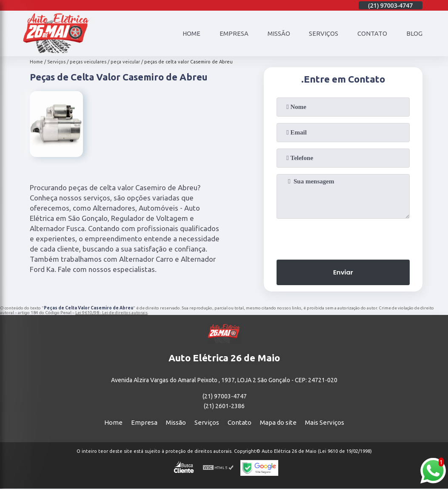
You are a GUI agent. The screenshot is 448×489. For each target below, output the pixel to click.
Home (191, 33)
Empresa (234, 33)
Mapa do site (278, 423)
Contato (372, 33)
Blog (414, 33)
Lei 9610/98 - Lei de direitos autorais (111, 313)
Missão (278, 33)
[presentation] (343, 237)
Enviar (343, 273)
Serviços (324, 33)
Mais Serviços (325, 423)
